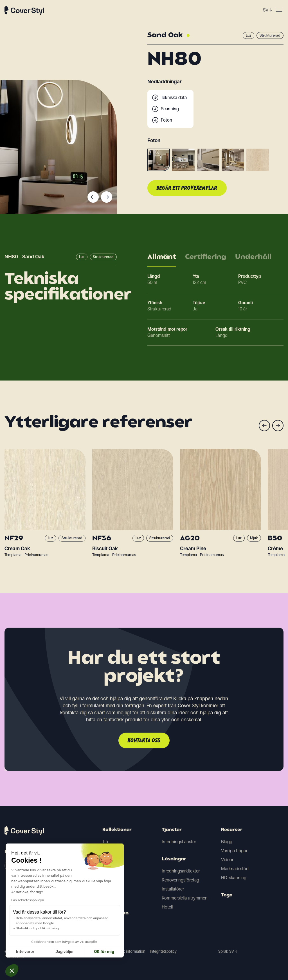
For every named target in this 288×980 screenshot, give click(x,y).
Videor (227, 860)
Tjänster (172, 830)
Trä (105, 842)
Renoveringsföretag (180, 880)
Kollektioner (117, 830)
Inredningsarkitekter (181, 871)
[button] (12, 970)
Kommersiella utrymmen (185, 898)
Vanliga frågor (234, 851)
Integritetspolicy (163, 951)
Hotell (167, 907)
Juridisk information (129, 951)
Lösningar (174, 859)
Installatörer (173, 889)
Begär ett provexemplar (187, 188)
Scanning (170, 109)
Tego (227, 895)
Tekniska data (174, 98)
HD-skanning (234, 878)
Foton (166, 120)
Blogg (227, 842)
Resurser (232, 830)
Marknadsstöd (235, 869)
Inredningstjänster (179, 842)
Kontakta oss (144, 741)
